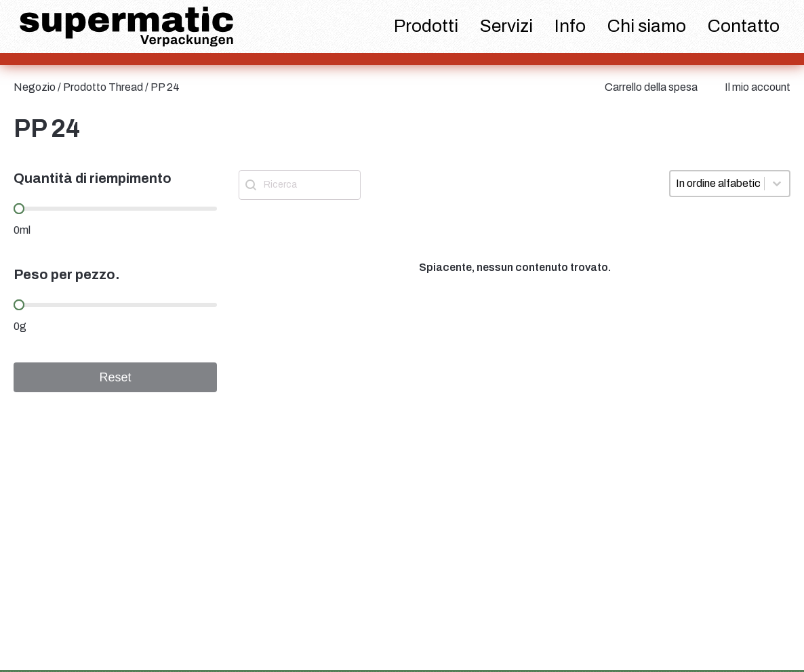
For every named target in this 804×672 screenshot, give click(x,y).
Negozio (35, 87)
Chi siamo (647, 26)
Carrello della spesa (651, 87)
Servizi (506, 26)
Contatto (744, 26)
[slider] (19, 209)
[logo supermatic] (126, 27)
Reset (115, 377)
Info (570, 26)
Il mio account (758, 87)
